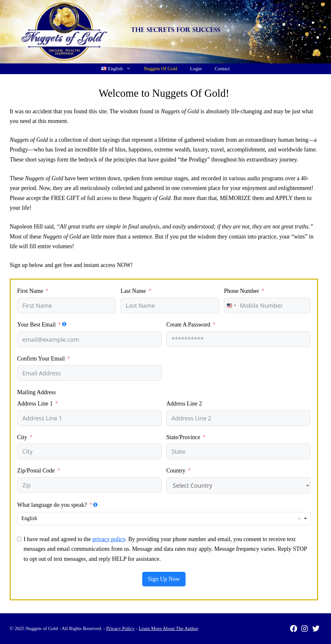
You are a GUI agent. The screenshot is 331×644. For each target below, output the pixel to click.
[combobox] (231, 305)
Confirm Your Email (41, 359)
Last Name (133, 291)
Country (176, 471)
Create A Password (188, 325)
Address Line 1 (35, 404)
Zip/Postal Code (36, 471)
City (22, 437)
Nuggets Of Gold (160, 69)
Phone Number (241, 291)
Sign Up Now (164, 579)
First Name (30, 291)
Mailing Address (37, 392)
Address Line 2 (184, 404)
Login (196, 69)
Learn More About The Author (168, 628)
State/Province (183, 437)
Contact (222, 69)
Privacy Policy (120, 628)
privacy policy (109, 539)
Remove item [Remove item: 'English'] (299, 518)
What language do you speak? (52, 505)
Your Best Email (36, 325)
